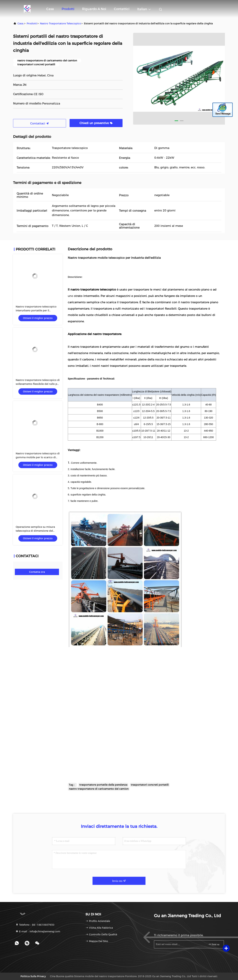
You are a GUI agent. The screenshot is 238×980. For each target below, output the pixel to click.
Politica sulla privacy (33, 976)
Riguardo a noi (94, 9)
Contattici (122, 9)
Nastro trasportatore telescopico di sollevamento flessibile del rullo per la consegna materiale (38, 384)
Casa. (21, 23)
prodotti (32, 23)
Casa (50, 9)
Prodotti (68, 9)
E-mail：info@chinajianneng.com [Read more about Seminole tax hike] (38, 931)
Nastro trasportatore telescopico (60, 23)
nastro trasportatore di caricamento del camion (99, 789)
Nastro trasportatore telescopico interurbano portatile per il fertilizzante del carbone (36, 310)
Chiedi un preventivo (96, 123)
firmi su (214, 944)
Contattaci (40, 123)
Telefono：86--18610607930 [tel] (35, 925)
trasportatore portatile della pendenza (103, 785)
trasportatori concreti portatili (150, 785)
